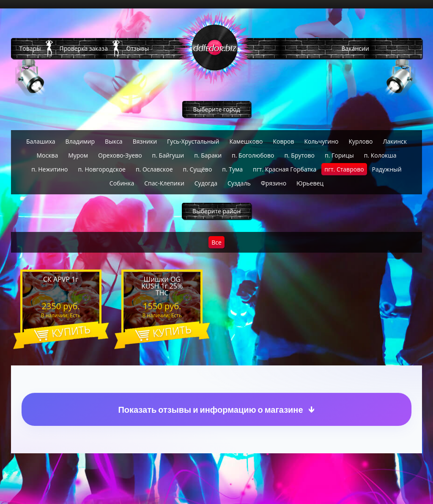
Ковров (283, 141)
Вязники (145, 141)
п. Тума (232, 169)
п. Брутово (299, 155)
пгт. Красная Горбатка (285, 169)
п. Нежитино (49, 169)
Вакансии (355, 48)
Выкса (114, 141)
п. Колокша (380, 155)
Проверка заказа (84, 48)
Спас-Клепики (164, 183)
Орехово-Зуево (120, 155)
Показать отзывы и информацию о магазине (210, 410)
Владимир (80, 141)
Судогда (206, 183)
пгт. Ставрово (344, 169)
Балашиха (41, 141)
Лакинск (395, 141)
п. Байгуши (168, 155)
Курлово (360, 141)
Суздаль (239, 183)
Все (216, 242)
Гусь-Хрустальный (193, 141)
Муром (78, 155)
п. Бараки (208, 155)
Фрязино (274, 183)
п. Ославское (154, 169)
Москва (47, 155)
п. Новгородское (102, 169)
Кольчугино (321, 141)
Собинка (122, 183)
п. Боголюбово (253, 155)
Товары (30, 48)
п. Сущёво (198, 169)
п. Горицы (339, 155)
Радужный (387, 169)
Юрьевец (310, 183)
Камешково (246, 141)
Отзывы (138, 48)
